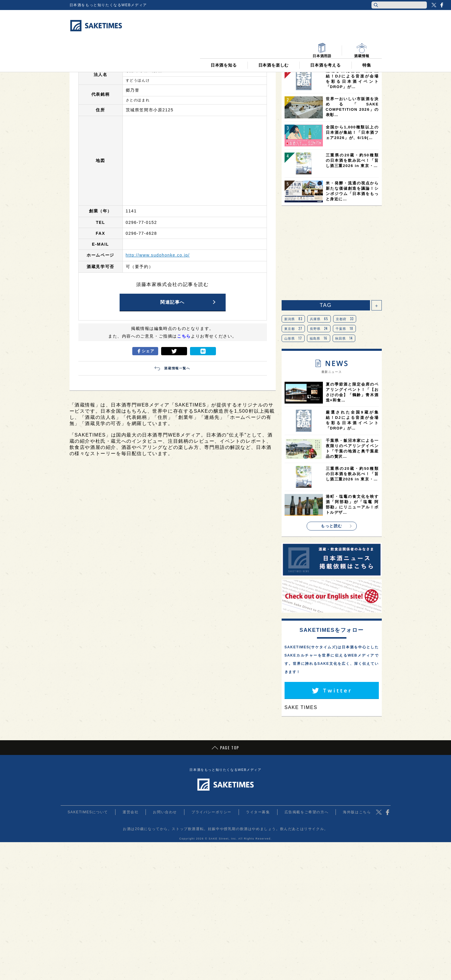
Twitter (434, 5)
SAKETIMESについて (88, 812)
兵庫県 (319, 319)
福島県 (319, 338)
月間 (364, 58)
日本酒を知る (224, 36)
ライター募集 (258, 812)
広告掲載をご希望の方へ (307, 812)
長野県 (319, 328)
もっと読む (332, 526)
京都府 (345, 319)
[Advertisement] (332, 253)
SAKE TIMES (301, 707)
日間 (299, 58)
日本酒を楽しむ (274, 36)
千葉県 (345, 328)
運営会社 (130, 812)
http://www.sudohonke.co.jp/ (158, 255)
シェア (145, 351)
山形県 (293, 338)
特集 (367, 36)
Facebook (442, 5)
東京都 (293, 328)
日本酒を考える (326, 36)
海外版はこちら (357, 812)
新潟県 (293, 319)
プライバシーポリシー (212, 812)
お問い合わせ (165, 812)
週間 (332, 58)
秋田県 (344, 338)
